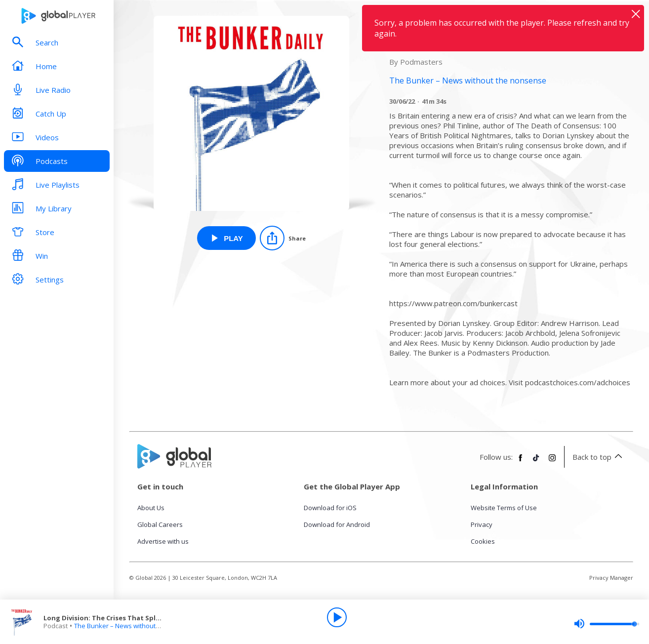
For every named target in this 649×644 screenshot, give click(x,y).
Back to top (599, 457)
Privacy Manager (611, 578)
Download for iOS (330, 508)
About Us (151, 508)
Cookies (483, 541)
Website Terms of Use (504, 508)
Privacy (482, 524)
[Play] (337, 617)
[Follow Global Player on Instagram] (552, 462)
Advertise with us (163, 541)
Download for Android (337, 524)
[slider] (607, 624)
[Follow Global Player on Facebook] (521, 462)
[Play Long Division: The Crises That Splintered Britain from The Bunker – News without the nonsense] (226, 238)
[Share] (283, 238)
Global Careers (160, 524)
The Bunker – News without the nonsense (137, 626)
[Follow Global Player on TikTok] (536, 462)
